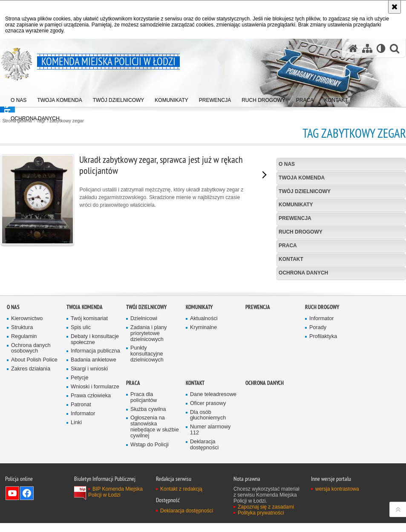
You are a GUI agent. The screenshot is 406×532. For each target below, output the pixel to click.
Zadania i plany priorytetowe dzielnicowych (149, 420)
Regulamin (24, 423)
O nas (287, 164)
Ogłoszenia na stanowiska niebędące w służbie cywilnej (155, 514)
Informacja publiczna (95, 438)
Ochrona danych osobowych (31, 435)
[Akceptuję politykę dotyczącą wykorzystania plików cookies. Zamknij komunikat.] (394, 7)
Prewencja (295, 218)
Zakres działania (31, 456)
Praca (288, 246)
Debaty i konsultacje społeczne (95, 426)
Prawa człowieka (91, 482)
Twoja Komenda (302, 178)
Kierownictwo (27, 405)
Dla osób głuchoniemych (208, 502)
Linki (76, 509)
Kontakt (291, 259)
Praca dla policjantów (144, 484)
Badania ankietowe (94, 447)
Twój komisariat (89, 405)
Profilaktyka (323, 423)
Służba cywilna (148, 496)
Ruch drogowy (301, 232)
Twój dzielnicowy (305, 191)
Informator (83, 500)
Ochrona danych (303, 273)
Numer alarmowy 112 (210, 517)
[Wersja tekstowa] (381, 48)
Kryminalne (203, 414)
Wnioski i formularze (95, 474)
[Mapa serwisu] (367, 48)
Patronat (81, 491)
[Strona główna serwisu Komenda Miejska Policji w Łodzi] (353, 48)
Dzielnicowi (144, 405)
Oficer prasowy (208, 490)
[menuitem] (19, 98)
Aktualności (204, 405)
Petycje (79, 465)
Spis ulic (81, 414)
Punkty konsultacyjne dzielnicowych (147, 441)
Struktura (22, 414)
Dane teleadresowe (213, 481)
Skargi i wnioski (89, 456)
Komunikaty (296, 205)
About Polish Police (34, 447)
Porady (318, 414)
